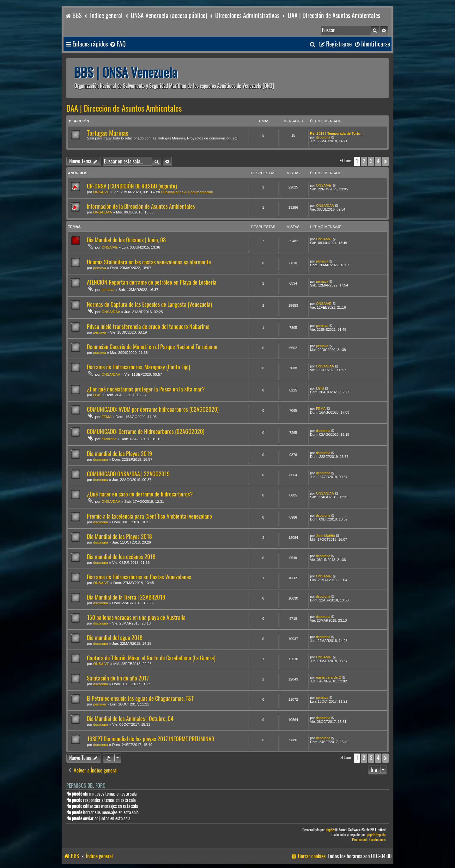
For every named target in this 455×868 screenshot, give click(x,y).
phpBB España (376, 835)
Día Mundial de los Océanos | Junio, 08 (126, 240)
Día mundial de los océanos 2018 (121, 557)
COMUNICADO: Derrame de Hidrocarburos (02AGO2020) (146, 431)
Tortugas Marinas (108, 133)
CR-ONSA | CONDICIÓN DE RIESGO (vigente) (132, 186)
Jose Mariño (325, 536)
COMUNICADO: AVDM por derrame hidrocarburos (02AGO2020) (153, 409)
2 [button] (364, 161)
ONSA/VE (101, 192)
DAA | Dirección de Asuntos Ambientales (124, 108)
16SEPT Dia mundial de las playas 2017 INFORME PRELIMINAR (151, 739)
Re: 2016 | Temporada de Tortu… (337, 133)
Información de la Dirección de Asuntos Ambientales (141, 206)
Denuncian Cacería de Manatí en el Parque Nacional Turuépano (152, 347)
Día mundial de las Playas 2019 (119, 454)
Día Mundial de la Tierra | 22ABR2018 (126, 597)
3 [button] (371, 161)
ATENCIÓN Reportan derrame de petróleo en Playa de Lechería (152, 282)
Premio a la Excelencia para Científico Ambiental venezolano (149, 516)
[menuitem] (118, 44)
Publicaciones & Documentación (187, 192)
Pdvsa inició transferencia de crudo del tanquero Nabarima (148, 326)
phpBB (330, 830)
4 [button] (378, 161)
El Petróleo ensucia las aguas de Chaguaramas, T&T (140, 698)
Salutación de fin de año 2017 (118, 678)
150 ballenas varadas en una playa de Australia (136, 617)
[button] (385, 161)
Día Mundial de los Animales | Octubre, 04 (130, 719)
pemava (100, 268)
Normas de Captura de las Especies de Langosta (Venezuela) (149, 304)
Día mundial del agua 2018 (115, 638)
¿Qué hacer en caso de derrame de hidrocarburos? (140, 494)
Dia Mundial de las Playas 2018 (119, 536)
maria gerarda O (329, 677)
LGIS (97, 395)
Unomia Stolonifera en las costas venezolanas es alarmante (149, 262)
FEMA (106, 417)
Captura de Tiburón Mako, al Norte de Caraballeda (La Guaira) (151, 658)
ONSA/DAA (103, 212)
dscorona (323, 137)
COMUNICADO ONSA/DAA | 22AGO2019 (128, 474)
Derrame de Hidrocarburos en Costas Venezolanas (139, 577)
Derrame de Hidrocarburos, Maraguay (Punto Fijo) (139, 367)
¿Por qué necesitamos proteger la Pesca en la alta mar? (146, 389)
